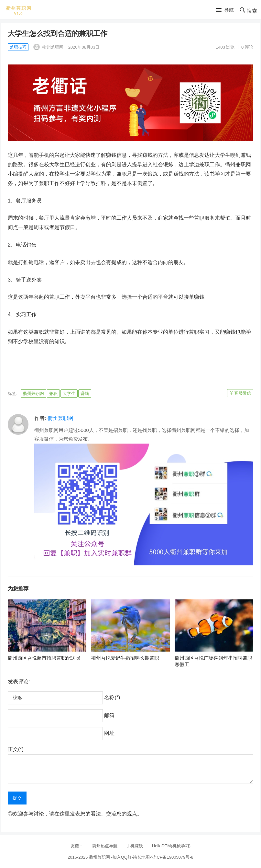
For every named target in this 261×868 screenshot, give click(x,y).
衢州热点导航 (105, 846)
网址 (109, 733)
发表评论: (19, 682)
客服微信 (243, 393)
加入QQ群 (122, 857)
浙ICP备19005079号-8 (172, 857)
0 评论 (247, 47)
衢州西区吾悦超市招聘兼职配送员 (44, 658)
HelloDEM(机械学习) (171, 846)
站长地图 (141, 857)
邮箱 (109, 715)
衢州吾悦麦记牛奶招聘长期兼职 (125, 658)
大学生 (69, 393)
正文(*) (16, 749)
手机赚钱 (135, 846)
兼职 (53, 393)
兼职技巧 (18, 47)
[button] (225, 10)
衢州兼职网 (48, 47)
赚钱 (85, 393)
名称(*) (112, 697)
